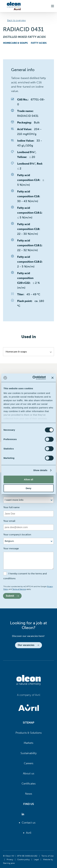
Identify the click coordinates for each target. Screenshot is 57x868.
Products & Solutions (29, 733)
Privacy (10, 859)
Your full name (11, 507)
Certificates (29, 784)
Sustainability (29, 753)
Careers (29, 763)
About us (29, 773)
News (29, 794)
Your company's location (17, 535)
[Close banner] (52, 378)
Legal (36, 859)
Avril (29, 833)
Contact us (29, 823)
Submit (12, 596)
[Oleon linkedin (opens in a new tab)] (23, 814)
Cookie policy (23, 859)
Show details (40, 470)
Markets (28, 743)
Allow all (28, 479)
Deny (28, 488)
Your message (11, 548)
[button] (53, 6)
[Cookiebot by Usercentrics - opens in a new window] (34, 378)
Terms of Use (47, 856)
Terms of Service (19, 589)
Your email (9, 521)
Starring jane (9, 863)
